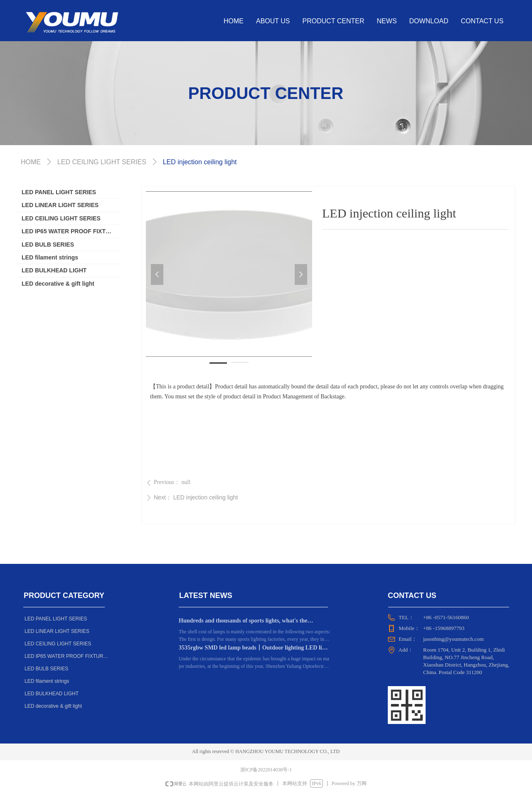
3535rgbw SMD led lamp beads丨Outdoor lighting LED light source (254, 649)
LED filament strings (50, 257)
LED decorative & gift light (58, 284)
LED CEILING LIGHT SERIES (61, 218)
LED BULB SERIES (48, 245)
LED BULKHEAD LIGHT (54, 270)
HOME (31, 162)
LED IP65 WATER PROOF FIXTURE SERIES (71, 231)
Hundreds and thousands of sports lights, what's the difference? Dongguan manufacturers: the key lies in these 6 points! (253, 622)
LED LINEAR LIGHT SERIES (60, 205)
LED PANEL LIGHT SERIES (59, 192)
